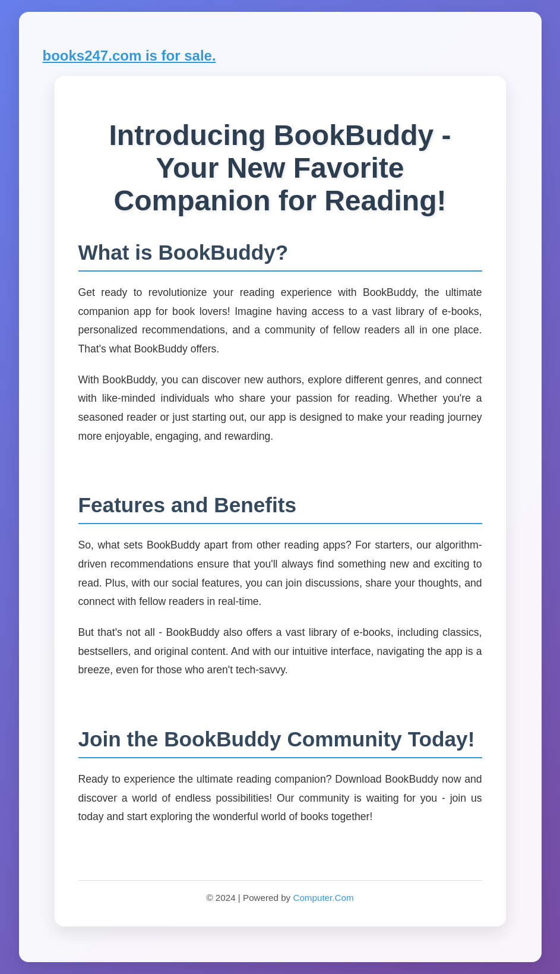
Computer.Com (323, 898)
